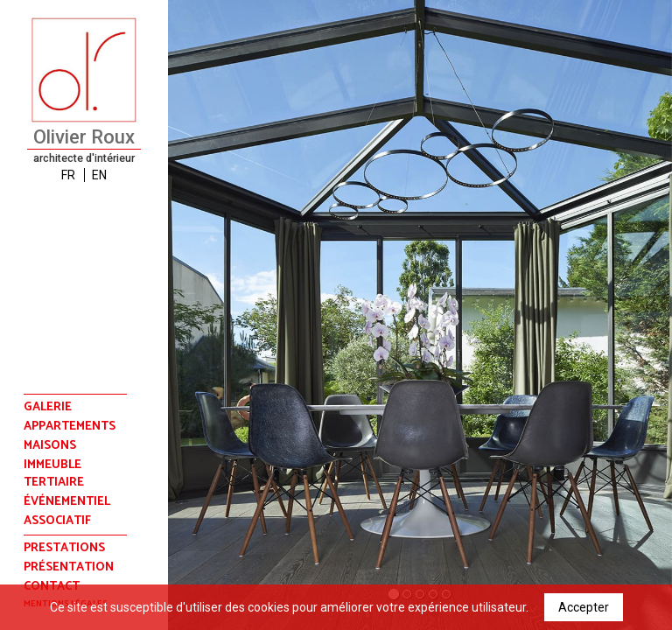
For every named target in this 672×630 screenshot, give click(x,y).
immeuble (52, 465)
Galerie (48, 407)
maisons (50, 446)
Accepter (584, 607)
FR (68, 175)
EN (99, 175)
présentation (69, 567)
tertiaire (54, 483)
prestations (64, 548)
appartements (70, 427)
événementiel (67, 502)
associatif (57, 521)
